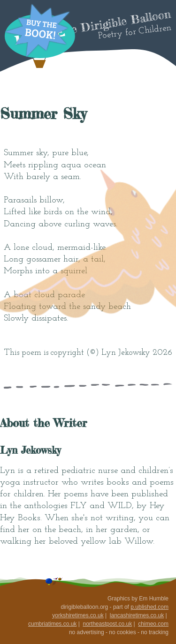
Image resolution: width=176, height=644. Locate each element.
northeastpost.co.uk (107, 624)
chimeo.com (153, 624)
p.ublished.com (149, 607)
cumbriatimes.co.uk (52, 624)
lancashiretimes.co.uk (137, 615)
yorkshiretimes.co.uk (78, 615)
